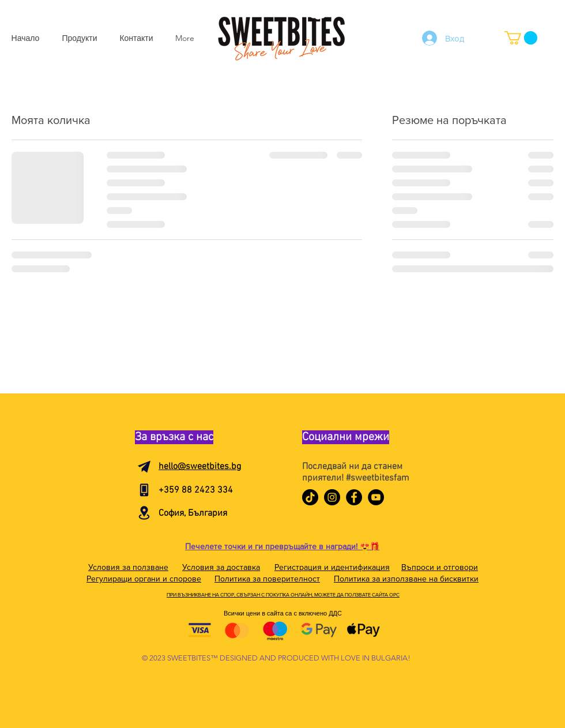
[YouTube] (376, 497)
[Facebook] (354, 497)
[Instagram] (332, 497)
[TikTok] (310, 497)
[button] (521, 38)
